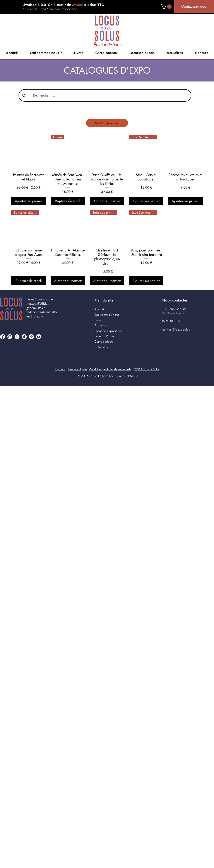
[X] (17, 337)
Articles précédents (107, 123)
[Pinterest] (31, 337)
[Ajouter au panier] (29, 201)
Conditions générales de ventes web (110, 369)
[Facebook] (3, 337)
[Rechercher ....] (107, 95)
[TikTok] (24, 337)
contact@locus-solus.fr (177, 329)
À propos (60, 369)
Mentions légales (77, 369)
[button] (166, 7)
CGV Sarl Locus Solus (147, 369)
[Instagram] (10, 337)
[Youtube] (39, 337)
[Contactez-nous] (194, 6)
